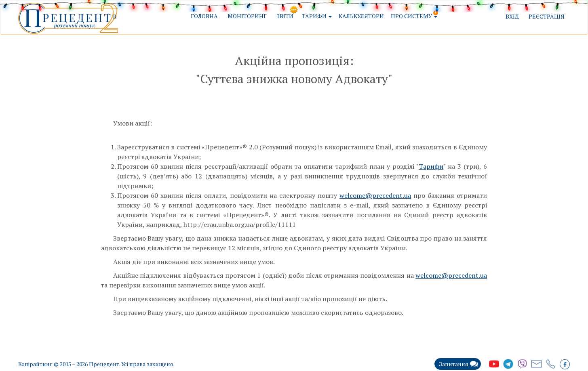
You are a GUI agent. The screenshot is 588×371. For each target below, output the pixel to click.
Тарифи (431, 166)
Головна (204, 16)
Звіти (285, 16)
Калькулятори (361, 16)
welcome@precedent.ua (375, 195)
